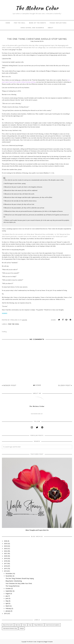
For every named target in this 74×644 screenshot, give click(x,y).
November (9, 576)
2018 (6, 561)
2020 (6, 556)
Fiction (24, 625)
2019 (6, 558)
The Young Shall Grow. (13, 586)
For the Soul (14, 324)
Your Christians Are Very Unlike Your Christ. (19, 583)
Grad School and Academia (32, 28)
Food (30, 625)
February (8, 608)
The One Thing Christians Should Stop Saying (20, 578)
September (9, 591)
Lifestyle (22, 628)
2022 (6, 551)
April (7, 603)
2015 (6, 568)
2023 (6, 549)
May (7, 601)
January (8, 611)
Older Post (64, 385)
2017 (6, 563)
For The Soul (20, 23)
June (7, 598)
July (7, 596)
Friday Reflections (58, 23)
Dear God (18, 625)
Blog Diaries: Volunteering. (14, 581)
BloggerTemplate (48, 642)
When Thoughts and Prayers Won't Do (37, 530)
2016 (6, 566)
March (8, 606)
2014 (6, 571)
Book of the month (38, 23)
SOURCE (5, 313)
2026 (6, 541)
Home (8, 23)
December (9, 574)
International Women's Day (10, 628)
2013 (6, 613)
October (8, 588)
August (8, 593)
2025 (6, 543)
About (51, 28)
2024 (6, 546)
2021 (6, 553)
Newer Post (10, 385)
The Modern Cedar (37, 8)
